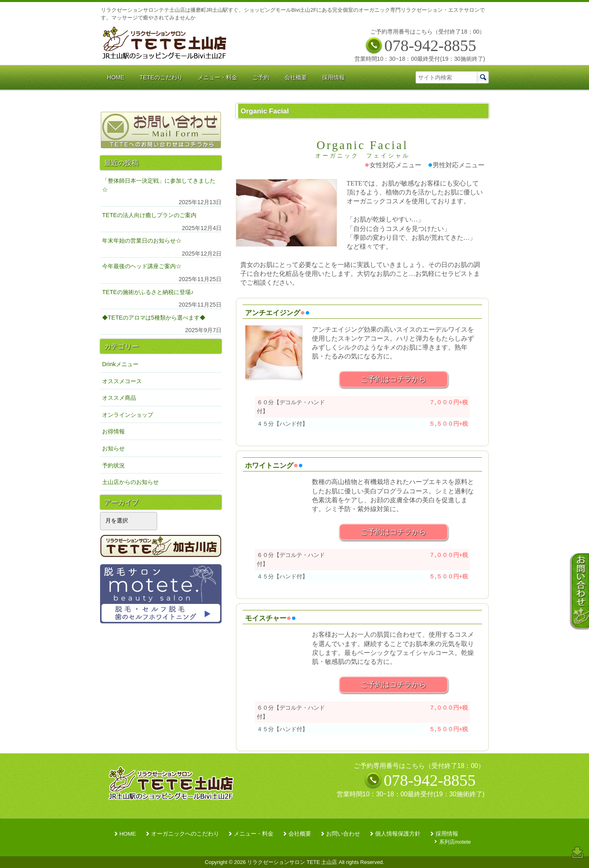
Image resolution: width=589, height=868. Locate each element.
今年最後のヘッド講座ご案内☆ (142, 266)
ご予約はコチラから (393, 379)
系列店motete (455, 842)
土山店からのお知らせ (130, 482)
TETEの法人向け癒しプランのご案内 (149, 215)
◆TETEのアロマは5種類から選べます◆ (154, 318)
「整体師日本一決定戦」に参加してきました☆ (159, 185)
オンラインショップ (128, 415)
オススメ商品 (119, 398)
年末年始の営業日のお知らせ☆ (142, 241)
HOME (128, 834)
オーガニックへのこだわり (185, 834)
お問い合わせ (343, 834)
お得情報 (113, 431)
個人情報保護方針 (398, 834)
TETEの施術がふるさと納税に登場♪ (148, 292)
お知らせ (113, 448)
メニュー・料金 (254, 834)
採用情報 (447, 834)
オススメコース (122, 381)
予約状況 (113, 465)
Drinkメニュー (120, 364)
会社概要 (300, 834)
